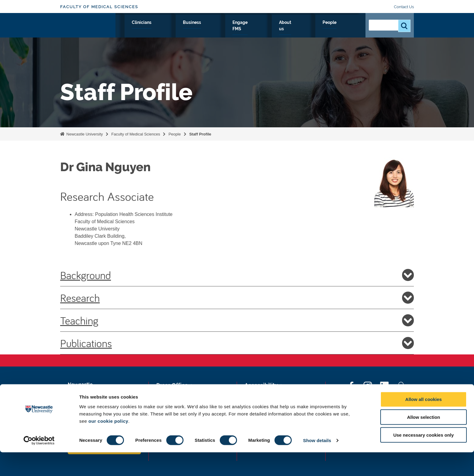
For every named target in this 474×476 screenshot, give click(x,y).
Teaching (237, 320)
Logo (88, 28)
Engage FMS (284, 29)
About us (319, 29)
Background (237, 275)
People (347, 29)
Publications (237, 343)
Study (191, 29)
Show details (317, 464)
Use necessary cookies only (424, 459)
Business (250, 29)
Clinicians (219, 29)
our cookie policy (108, 444)
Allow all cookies (424, 423)
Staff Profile (200, 134)
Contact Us (404, 7)
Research (163, 29)
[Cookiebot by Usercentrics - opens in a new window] (39, 464)
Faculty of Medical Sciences (99, 7)
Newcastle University (84, 134)
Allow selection (423, 441)
